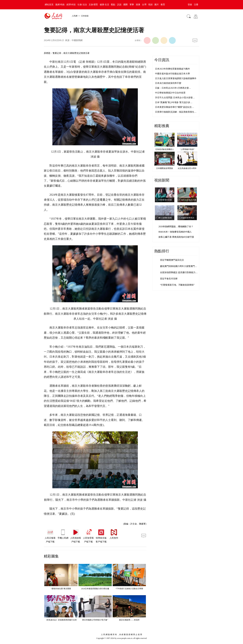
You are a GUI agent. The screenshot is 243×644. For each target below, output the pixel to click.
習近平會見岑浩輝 (169, 279)
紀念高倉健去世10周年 (187, 168)
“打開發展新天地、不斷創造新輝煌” (177, 285)
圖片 (157, 5)
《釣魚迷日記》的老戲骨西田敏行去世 (61, 620)
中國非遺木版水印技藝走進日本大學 (172, 74)
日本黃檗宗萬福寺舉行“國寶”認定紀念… (174, 107)
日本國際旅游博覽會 (165, 168)
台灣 (144, 5)
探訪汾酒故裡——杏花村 (129, 620)
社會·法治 (82, 5)
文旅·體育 (93, 5)
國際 (126, 5)
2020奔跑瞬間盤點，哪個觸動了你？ (176, 227)
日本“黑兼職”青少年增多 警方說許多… (174, 102)
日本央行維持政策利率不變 (168, 83)
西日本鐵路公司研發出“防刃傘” (95, 620)
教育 (163, 5)
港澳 (138, 5)
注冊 (196, 5)
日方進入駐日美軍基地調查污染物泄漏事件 (176, 78)
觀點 (113, 5)
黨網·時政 (60, 5)
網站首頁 (49, 5)
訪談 (119, 5)
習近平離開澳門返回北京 (172, 260)
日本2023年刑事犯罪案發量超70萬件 (172, 69)
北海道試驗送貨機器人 (165, 149)
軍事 (132, 5)
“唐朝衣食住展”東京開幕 (61, 589)
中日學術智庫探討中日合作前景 (170, 93)
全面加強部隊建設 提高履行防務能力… (179, 272)
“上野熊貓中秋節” (187, 149)
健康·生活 (104, 5)
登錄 (190, 5)
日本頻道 (85, 16)
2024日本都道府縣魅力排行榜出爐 (95, 589)
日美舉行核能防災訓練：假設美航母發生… (176, 112)
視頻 (150, 5)
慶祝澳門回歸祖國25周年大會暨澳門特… (180, 266)
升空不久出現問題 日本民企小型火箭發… (175, 98)
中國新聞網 (77, 40)
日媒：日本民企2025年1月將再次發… (173, 88)
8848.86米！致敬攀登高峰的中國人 (175, 232)
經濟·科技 (71, 5)
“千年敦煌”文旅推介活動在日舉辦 (129, 589)
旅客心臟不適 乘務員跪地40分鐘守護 (176, 237)
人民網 (75, 16)
